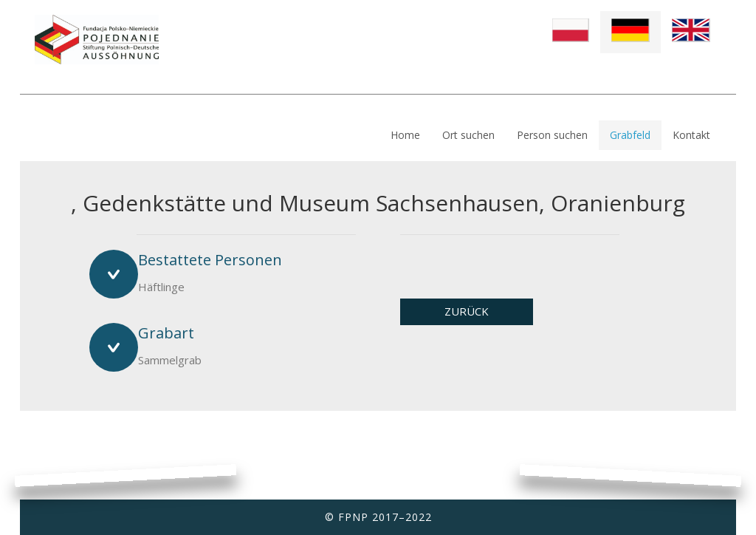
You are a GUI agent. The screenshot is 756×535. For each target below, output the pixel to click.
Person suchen (552, 135)
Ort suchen (468, 135)
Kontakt (691, 135)
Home (405, 135)
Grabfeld (630, 135)
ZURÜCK (467, 311)
